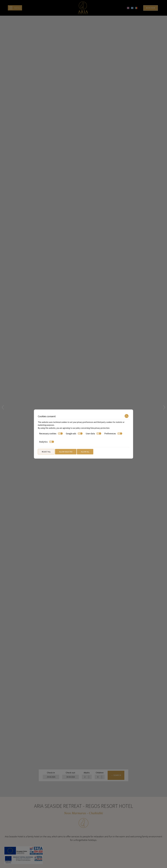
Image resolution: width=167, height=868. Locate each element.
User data (94, 434)
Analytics (47, 442)
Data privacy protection (100, 428)
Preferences (113, 434)
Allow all (85, 452)
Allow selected (66, 452)
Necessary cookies (51, 434)
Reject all (46, 452)
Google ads (74, 434)
